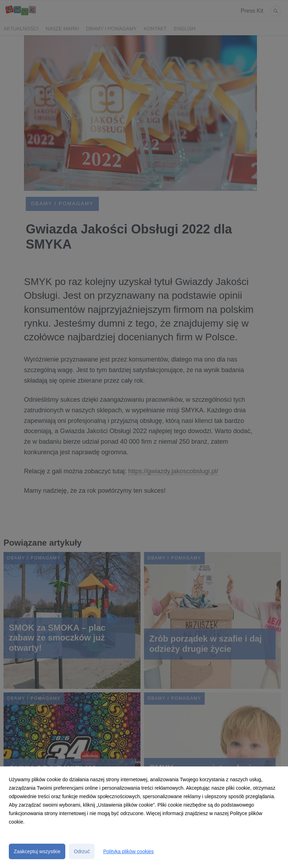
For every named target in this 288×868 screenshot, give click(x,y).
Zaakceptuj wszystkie (37, 851)
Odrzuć (82, 851)
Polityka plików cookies (128, 851)
